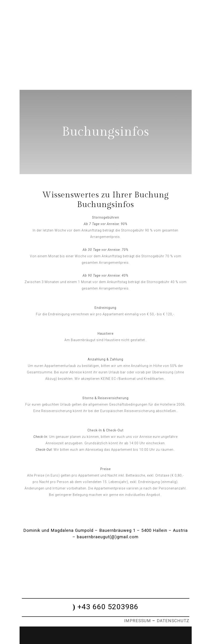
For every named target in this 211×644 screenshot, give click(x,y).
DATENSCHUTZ (173, 621)
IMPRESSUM (137, 621)
